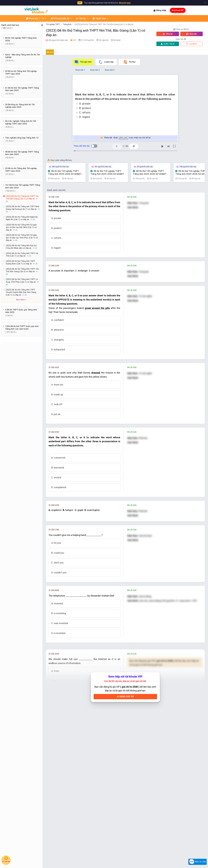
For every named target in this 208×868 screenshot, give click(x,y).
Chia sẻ (168, 34)
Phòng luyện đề (61, 18)
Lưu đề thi (191, 44)
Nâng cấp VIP (125, 756)
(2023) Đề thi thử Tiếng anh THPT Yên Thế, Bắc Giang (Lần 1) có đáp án (104, 24)
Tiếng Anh (67, 24)
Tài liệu (82, 18)
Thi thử (129, 62)
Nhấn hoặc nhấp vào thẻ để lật (125, 138)
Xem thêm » (21, 300)
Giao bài (191, 34)
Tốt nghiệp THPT (53, 24)
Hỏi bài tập (6, 859)
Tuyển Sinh (101, 18)
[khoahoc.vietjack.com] (36, 10)
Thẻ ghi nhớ (83, 62)
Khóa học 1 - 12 (36, 18)
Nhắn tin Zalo (198, 862)
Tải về (168, 44)
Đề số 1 (50, 52)
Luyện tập (106, 62)
